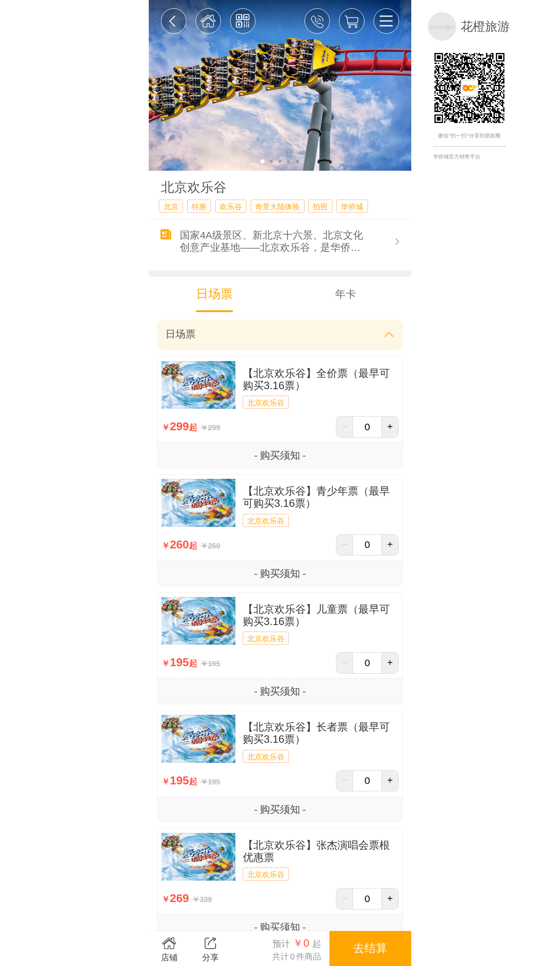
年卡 (346, 294)
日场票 (214, 294)
